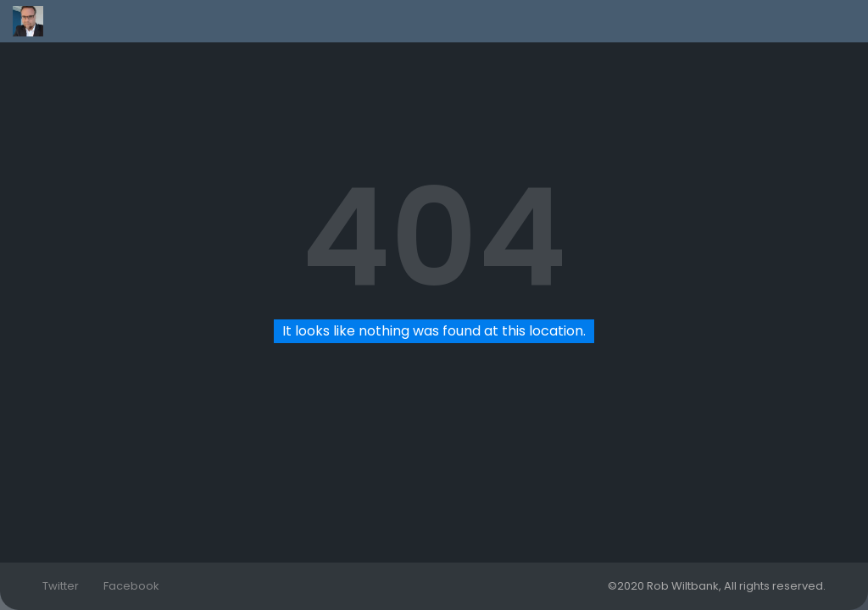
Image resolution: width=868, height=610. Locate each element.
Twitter (61, 586)
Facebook (131, 586)
